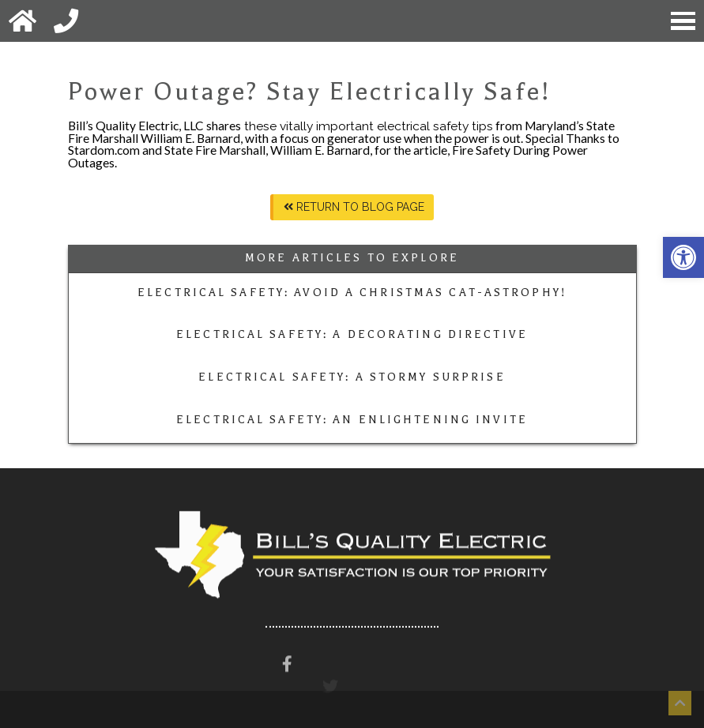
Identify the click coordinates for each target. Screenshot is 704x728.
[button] (683, 257)
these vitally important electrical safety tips (367, 126)
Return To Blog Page (354, 207)
